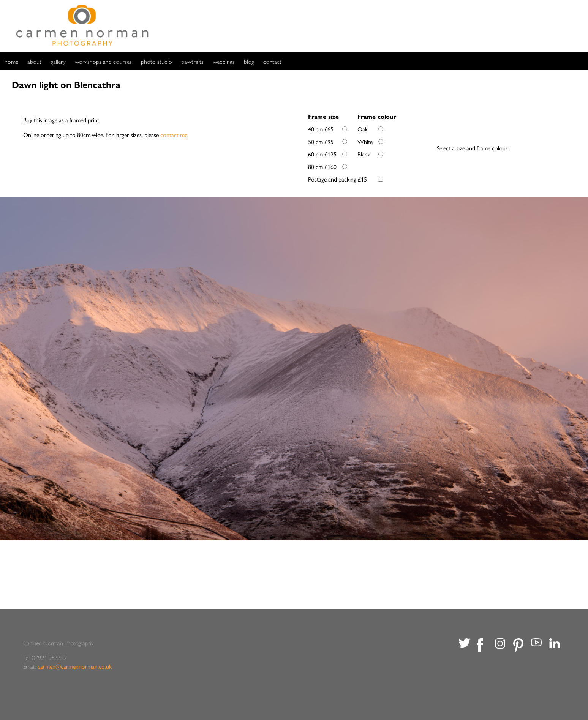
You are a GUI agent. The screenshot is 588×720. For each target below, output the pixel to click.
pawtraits (192, 61)
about (34, 61)
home (11, 61)
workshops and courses (103, 61)
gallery (58, 61)
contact (272, 61)
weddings (224, 61)
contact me (174, 135)
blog (249, 61)
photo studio (156, 61)
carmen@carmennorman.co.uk (75, 666)
